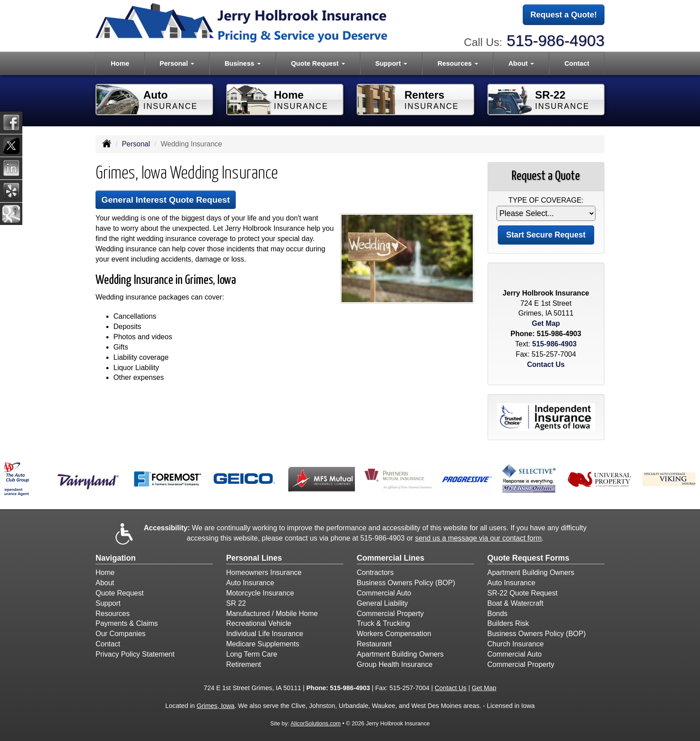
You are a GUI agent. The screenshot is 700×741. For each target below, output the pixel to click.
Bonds (498, 614)
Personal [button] (177, 63)
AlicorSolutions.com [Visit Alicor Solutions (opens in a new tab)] (316, 723)
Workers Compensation (394, 634)
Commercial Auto (384, 593)
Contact (577, 63)
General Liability (382, 603)
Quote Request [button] (318, 63)
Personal (136, 144)
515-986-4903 (556, 40)
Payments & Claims (127, 623)
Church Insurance (516, 644)
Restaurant (374, 644)
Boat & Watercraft (516, 603)
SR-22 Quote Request (523, 593)
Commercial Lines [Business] (391, 558)
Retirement (244, 664)
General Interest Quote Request (166, 200)
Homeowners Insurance (264, 572)
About (105, 583)
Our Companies (121, 634)
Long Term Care (252, 654)
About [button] (521, 63)
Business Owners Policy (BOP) (406, 583)
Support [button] (391, 63)
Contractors (375, 572)
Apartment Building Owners (400, 654)
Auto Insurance (250, 583)
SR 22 (236, 603)
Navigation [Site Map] (116, 558)
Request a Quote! (564, 15)
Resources (112, 614)
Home (120, 63)
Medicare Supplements (263, 644)
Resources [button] (458, 63)
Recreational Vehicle (259, 623)
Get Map (546, 323)
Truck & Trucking (383, 623)
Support (108, 603)
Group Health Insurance (395, 664)
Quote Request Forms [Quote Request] (529, 558)
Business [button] (243, 63)
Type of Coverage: (546, 200)
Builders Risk (508, 623)
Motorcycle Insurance (260, 593)
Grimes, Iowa (216, 706)
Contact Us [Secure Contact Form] (546, 364)
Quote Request (120, 593)
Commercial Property (390, 614)
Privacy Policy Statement (135, 654)
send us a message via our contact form (479, 538)
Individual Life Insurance (265, 634)
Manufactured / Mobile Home (272, 614)
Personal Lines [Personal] (254, 558)
